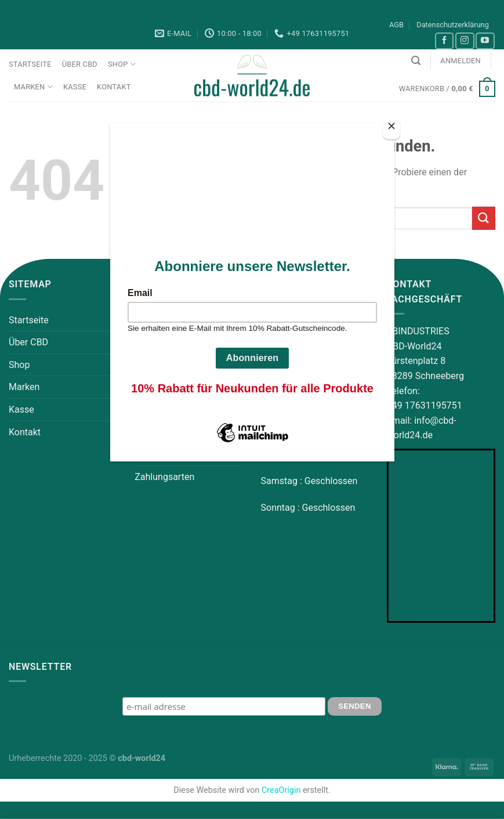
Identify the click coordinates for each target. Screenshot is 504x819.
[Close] (391, 129)
